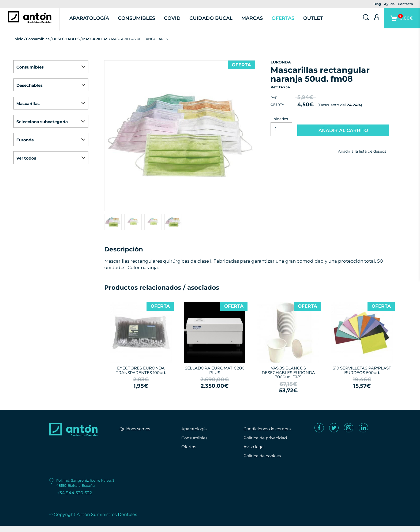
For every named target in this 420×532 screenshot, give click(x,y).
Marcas (260, 21)
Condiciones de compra (269, 435)
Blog (377, 4)
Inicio (18, 45)
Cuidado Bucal (219, 21)
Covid (181, 21)
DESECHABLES (66, 45)
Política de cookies (263, 462)
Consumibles (145, 21)
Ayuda (389, 4)
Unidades (279, 125)
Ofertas (290, 21)
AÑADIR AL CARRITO (343, 136)
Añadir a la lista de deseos (362, 158)
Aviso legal (255, 453)
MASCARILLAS (95, 45)
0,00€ (400, 25)
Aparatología (99, 21)
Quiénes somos (136, 435)
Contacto (405, 4)
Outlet (320, 21)
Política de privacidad (266, 444)
